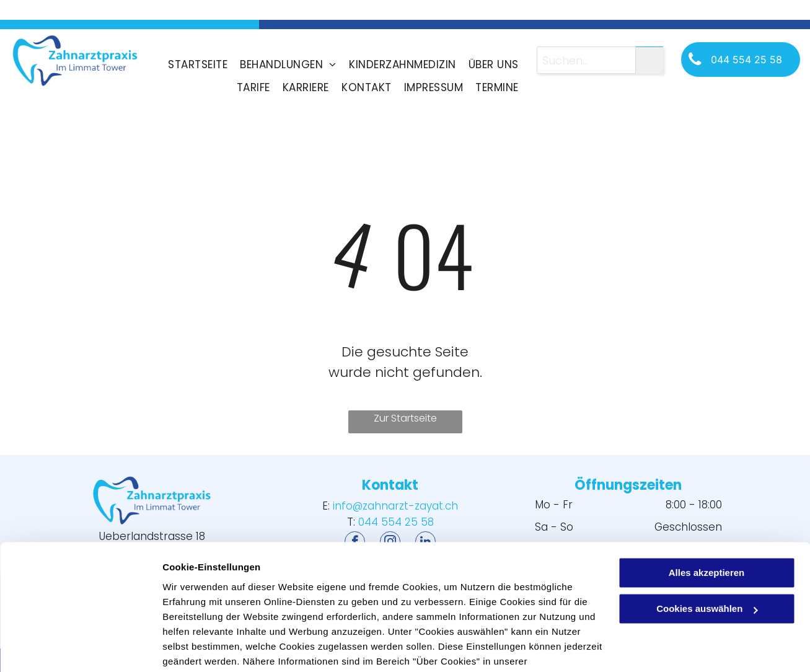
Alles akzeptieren (707, 510)
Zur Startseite (405, 418)
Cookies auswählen (206, 648)
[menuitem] (198, 65)
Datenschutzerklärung (214, 613)
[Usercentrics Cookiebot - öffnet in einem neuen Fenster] (80, 648)
